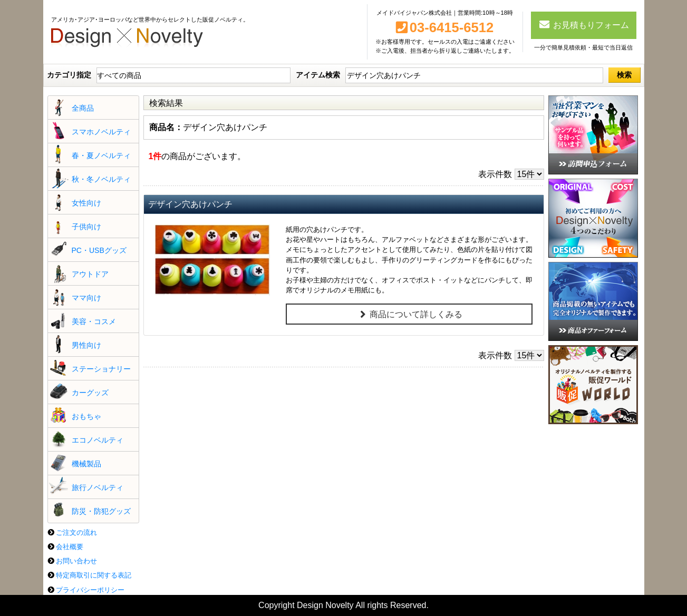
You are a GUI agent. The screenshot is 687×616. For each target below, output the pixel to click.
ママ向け (86, 298)
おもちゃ (86, 416)
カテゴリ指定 (69, 75)
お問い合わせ (76, 561)
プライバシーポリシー (90, 590)
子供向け (86, 227)
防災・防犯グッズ (101, 511)
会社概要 (70, 547)
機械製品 (86, 464)
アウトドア (90, 274)
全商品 (83, 108)
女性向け (86, 203)
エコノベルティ (98, 440)
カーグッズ (90, 393)
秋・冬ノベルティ (101, 179)
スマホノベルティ (101, 132)
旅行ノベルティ (98, 487)
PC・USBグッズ (99, 250)
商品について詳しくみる (409, 315)
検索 (624, 75)
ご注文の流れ (76, 532)
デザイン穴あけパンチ (190, 204)
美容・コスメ (94, 321)
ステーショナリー (101, 369)
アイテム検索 (318, 75)
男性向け (86, 345)
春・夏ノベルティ (101, 155)
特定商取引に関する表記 (94, 575)
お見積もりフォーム (583, 24)
